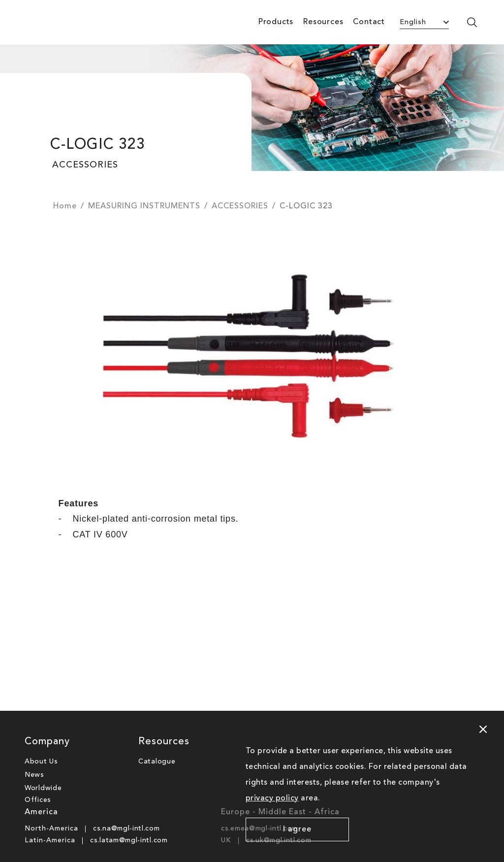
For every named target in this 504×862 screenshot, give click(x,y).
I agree (297, 829)
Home (65, 206)
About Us (41, 762)
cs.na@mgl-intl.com (126, 829)
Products (276, 22)
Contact (369, 22)
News (34, 775)
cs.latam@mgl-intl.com (129, 840)
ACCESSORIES (240, 206)
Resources (323, 22)
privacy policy (272, 798)
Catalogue (157, 762)
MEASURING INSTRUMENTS (144, 206)
